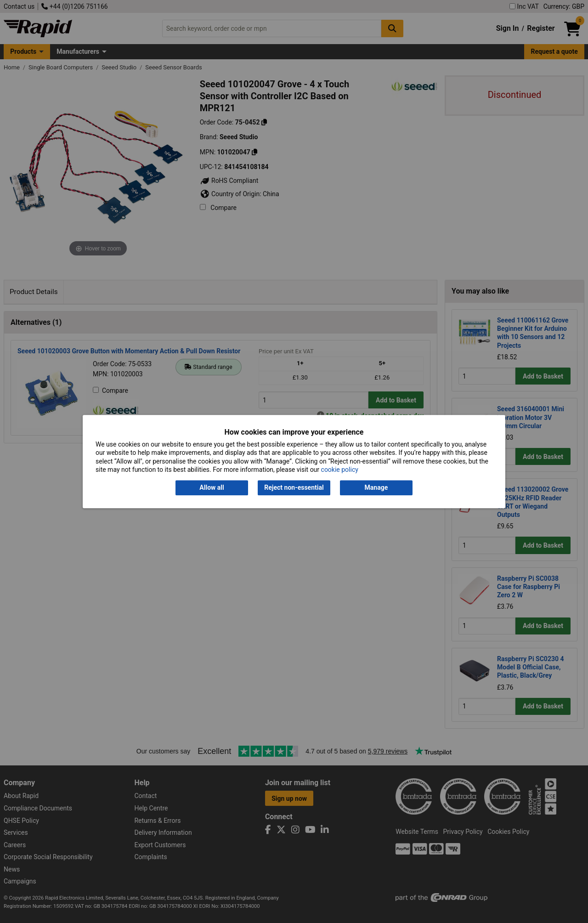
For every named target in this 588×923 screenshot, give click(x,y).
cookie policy (340, 470)
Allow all (212, 488)
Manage (376, 488)
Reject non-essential (294, 488)
